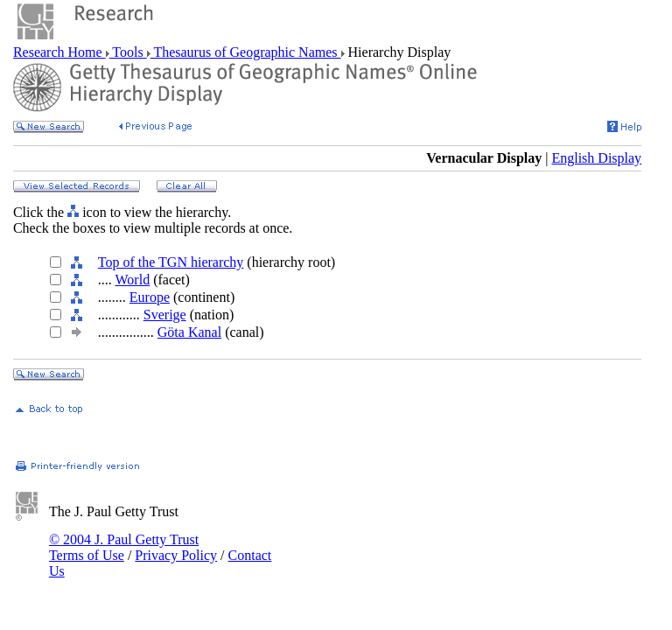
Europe (150, 297)
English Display (596, 158)
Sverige (165, 315)
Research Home (59, 52)
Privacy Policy (176, 555)
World (133, 280)
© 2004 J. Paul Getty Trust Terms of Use (124, 547)
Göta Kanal (189, 332)
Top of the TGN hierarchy (171, 262)
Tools (128, 52)
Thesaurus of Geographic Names (246, 52)
